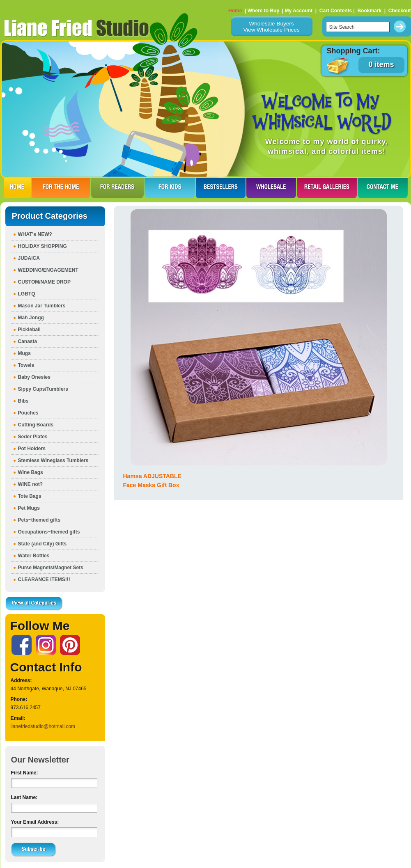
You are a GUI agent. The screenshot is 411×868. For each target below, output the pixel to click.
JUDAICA (29, 258)
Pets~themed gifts (39, 520)
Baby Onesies (34, 377)
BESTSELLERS (221, 188)
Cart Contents (336, 11)
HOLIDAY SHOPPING (42, 246)
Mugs (24, 353)
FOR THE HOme (61, 188)
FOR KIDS (170, 188)
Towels (26, 365)
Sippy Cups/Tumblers (43, 389)
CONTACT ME (383, 188)
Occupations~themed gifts (49, 532)
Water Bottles (34, 556)
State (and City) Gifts (42, 544)
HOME (17, 188)
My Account (298, 11)
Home (235, 11)
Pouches (28, 413)
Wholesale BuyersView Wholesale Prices (271, 27)
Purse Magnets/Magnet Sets (51, 568)
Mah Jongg (31, 318)
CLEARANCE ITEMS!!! (44, 579)
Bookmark (369, 11)
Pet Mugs (29, 508)
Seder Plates (33, 437)
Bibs (23, 401)
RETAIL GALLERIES (327, 188)
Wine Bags (31, 472)
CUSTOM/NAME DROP (44, 282)
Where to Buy (263, 11)
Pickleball (29, 330)
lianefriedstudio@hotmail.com (43, 726)
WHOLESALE (271, 188)
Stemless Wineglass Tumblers (53, 460)
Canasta (28, 341)
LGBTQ (27, 294)
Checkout (400, 11)
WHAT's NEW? (35, 234)
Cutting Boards (36, 425)
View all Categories (34, 604)
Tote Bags (30, 496)
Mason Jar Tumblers (42, 306)
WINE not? (31, 484)
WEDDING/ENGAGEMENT (48, 270)
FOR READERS (117, 188)
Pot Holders (32, 449)
